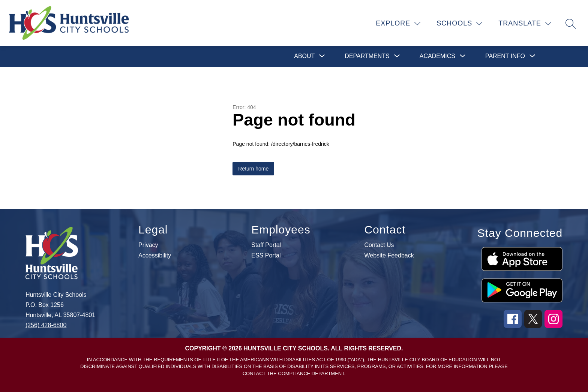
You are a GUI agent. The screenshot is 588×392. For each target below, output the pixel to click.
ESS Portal (266, 256)
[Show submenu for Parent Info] (505, 56)
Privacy (148, 245)
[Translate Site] (525, 24)
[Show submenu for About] (304, 56)
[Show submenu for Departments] (367, 56)
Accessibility (155, 256)
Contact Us (379, 245)
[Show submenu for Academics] (437, 56)
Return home (253, 169)
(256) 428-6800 (46, 325)
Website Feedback (389, 256)
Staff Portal (266, 245)
